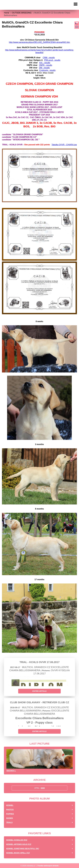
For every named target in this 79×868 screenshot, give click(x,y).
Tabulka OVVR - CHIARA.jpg (64, 145)
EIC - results (45, 63)
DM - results (44, 68)
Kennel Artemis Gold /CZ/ (19, 844)
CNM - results (49, 58)
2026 (43, 788)
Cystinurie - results (47, 70)
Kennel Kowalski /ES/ (17, 840)
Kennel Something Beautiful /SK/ (23, 849)
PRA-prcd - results (52, 60)
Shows (9, 818)
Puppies (10, 814)
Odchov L (11, 771)
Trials (9, 822)
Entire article (39, 691)
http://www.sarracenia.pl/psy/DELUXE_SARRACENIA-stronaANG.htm (39, 42)
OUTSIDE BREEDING (22, 13)
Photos (10, 810)
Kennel (10, 805)
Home (7, 13)
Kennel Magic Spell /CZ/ (18, 853)
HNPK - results (46, 65)
